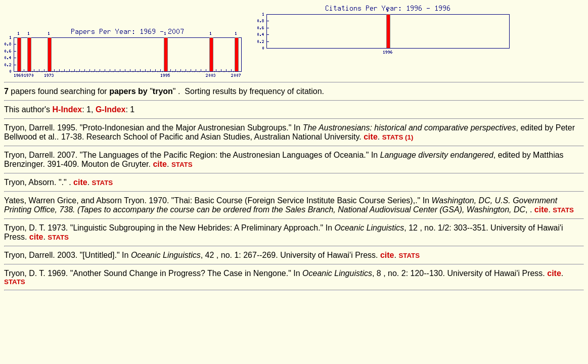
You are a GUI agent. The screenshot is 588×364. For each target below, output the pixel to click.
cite (371, 137)
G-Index (111, 109)
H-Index (67, 109)
